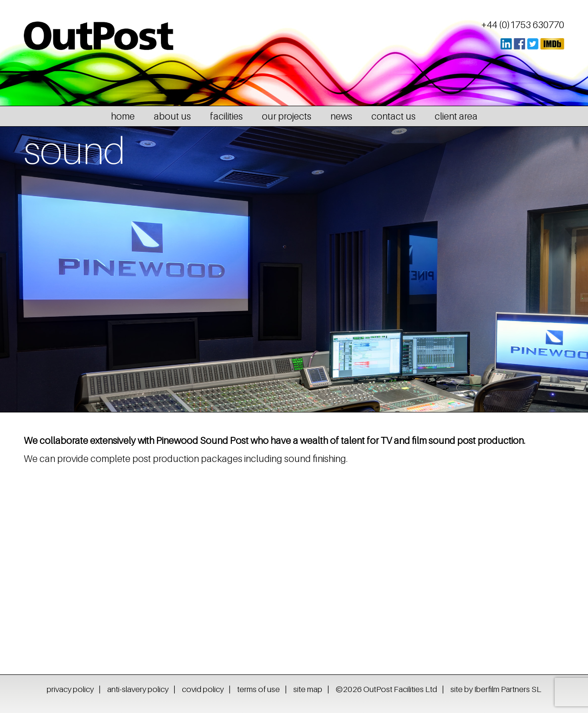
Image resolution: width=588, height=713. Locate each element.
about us (172, 116)
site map (308, 689)
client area (456, 116)
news (341, 116)
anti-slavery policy (138, 689)
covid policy (203, 689)
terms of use (259, 689)
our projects (287, 116)
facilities (226, 116)
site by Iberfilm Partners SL (496, 689)
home (123, 116)
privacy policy (70, 689)
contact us (394, 116)
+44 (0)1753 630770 (523, 25)
